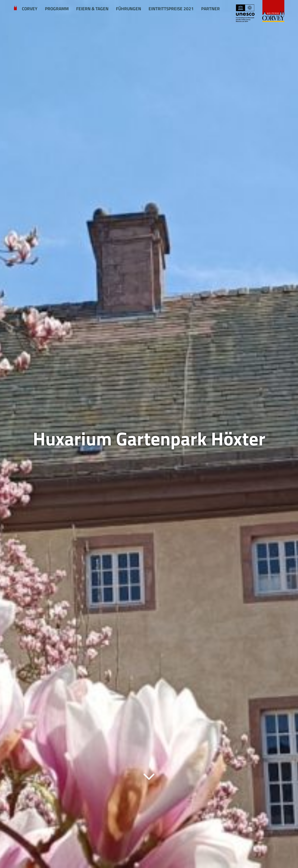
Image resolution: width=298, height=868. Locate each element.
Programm (57, 9)
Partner (210, 9)
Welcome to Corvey (15, 9)
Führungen (129, 9)
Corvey (30, 9)
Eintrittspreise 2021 (171, 9)
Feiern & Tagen (92, 9)
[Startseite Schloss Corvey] (260, 11)
